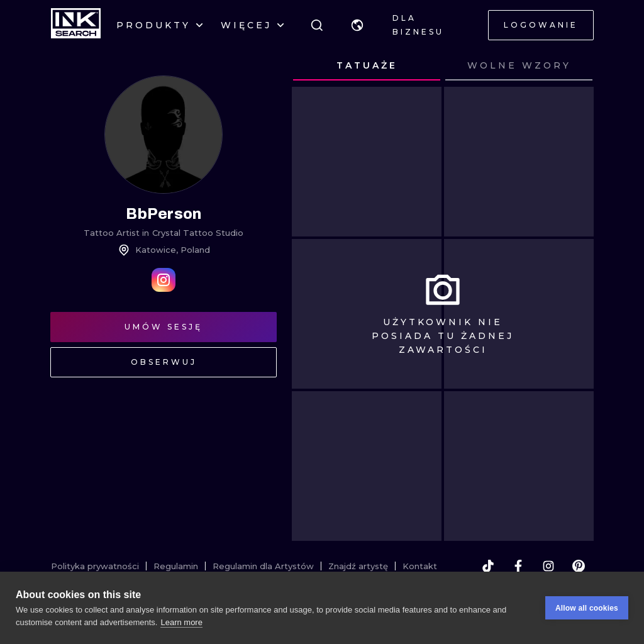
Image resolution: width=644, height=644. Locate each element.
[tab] (367, 66)
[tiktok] (488, 566)
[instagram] (548, 566)
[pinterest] (579, 566)
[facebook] (518, 566)
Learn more (181, 622)
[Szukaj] (317, 25)
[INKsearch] (76, 25)
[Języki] (357, 25)
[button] (357, 25)
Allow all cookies (587, 608)
